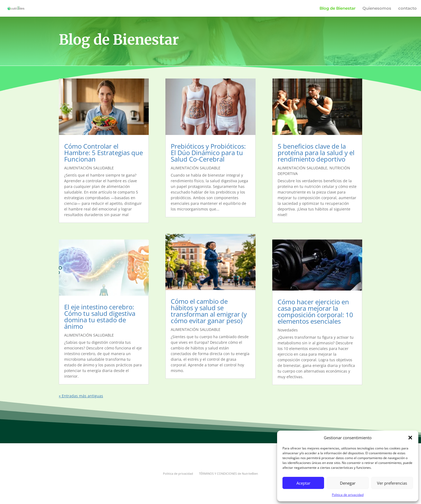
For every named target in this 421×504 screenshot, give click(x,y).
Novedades (288, 330)
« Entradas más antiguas (81, 396)
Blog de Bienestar (337, 9)
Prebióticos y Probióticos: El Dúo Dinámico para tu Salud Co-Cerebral (208, 153)
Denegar (348, 483)
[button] (410, 438)
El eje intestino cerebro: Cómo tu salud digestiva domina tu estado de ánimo (100, 317)
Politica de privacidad (348, 495)
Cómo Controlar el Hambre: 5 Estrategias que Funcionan (104, 153)
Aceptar (303, 483)
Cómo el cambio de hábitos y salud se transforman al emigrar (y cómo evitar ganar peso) (209, 311)
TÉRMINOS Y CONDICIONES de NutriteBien (228, 474)
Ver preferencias (392, 483)
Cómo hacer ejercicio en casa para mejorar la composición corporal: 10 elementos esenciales (315, 311)
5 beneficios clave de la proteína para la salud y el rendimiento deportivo (316, 153)
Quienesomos (377, 9)
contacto (407, 9)
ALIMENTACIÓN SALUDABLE (89, 168)
